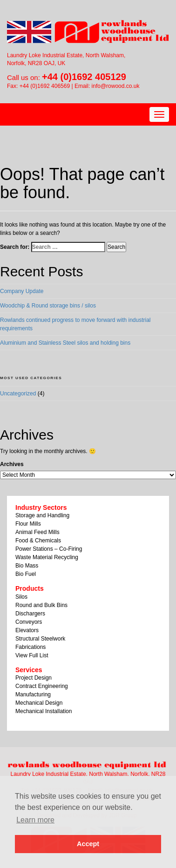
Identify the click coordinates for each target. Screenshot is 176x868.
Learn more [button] (35, 820)
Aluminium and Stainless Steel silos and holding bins (65, 343)
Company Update (22, 291)
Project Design (34, 678)
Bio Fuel (26, 574)
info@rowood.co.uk (116, 86)
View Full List (32, 655)
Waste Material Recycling (47, 557)
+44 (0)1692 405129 (84, 77)
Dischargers (30, 614)
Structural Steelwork (40, 639)
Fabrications (30, 647)
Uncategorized (18, 394)
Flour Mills (28, 524)
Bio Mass (27, 566)
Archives (12, 464)
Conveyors (29, 622)
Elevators (27, 630)
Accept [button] (88, 844)
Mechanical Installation (44, 711)
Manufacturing (33, 694)
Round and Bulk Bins (41, 605)
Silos (21, 597)
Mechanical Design (39, 703)
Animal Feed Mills (37, 532)
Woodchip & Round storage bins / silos (48, 306)
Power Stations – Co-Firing (49, 549)
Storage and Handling (42, 515)
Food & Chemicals (38, 541)
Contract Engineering (42, 686)
